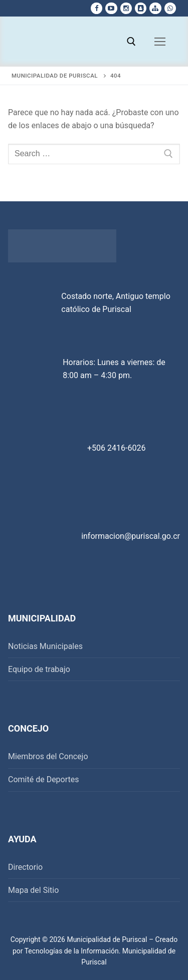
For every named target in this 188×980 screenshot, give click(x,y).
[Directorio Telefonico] (141, 8)
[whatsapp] (170, 8)
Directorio (25, 867)
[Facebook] (97, 8)
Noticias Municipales (45, 646)
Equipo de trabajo (39, 669)
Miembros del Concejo (48, 756)
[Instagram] (126, 8)
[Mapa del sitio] (155, 8)
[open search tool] (131, 42)
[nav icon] (160, 42)
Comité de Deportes (44, 779)
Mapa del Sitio (33, 890)
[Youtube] (111, 8)
